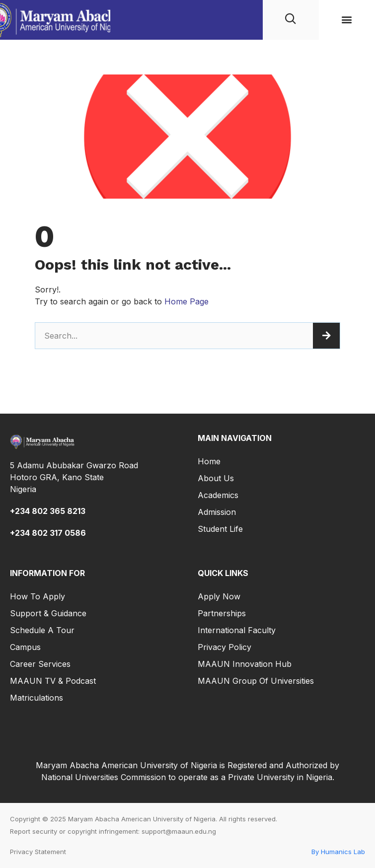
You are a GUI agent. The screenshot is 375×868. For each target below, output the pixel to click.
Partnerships (222, 613)
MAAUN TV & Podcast (53, 681)
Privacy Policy (225, 647)
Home (209, 461)
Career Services (40, 664)
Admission (217, 512)
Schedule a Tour (42, 630)
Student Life (220, 529)
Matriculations (37, 698)
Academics (218, 495)
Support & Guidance (48, 613)
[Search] (326, 336)
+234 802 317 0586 (48, 533)
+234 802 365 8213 (48, 511)
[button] (347, 20)
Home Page (187, 301)
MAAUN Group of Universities (256, 681)
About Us (216, 478)
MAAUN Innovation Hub (245, 664)
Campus (25, 647)
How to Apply (37, 596)
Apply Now (219, 596)
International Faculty (237, 630)
